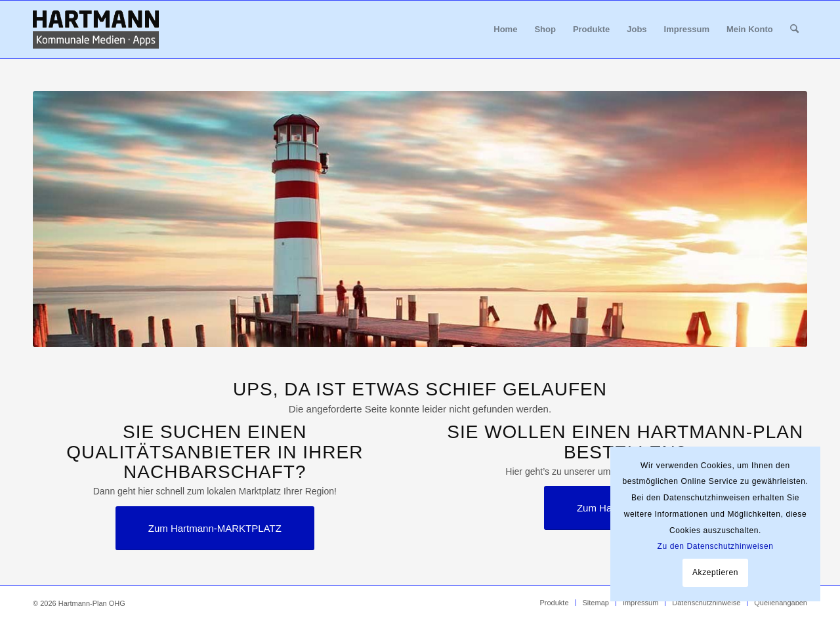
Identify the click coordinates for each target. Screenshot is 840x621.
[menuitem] (505, 30)
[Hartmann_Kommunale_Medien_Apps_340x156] (96, 30)
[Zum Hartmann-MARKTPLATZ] (215, 528)
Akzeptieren (715, 572)
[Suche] (794, 30)
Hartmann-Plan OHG (92, 603)
